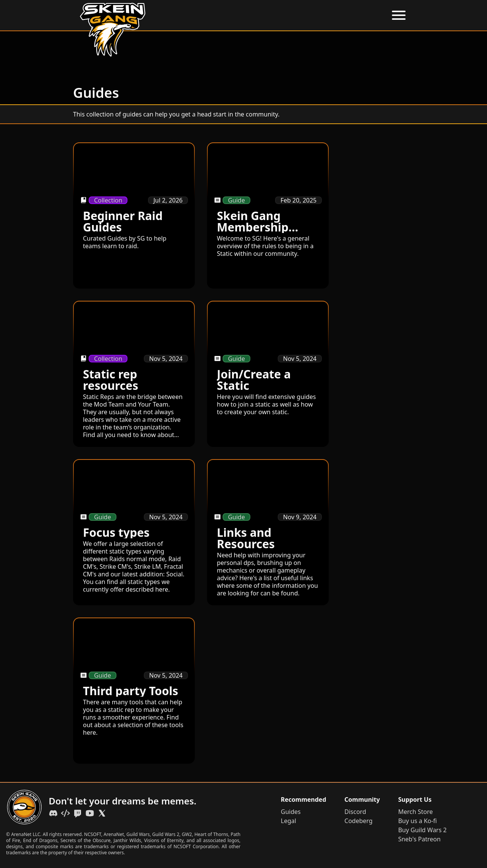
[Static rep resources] (134, 374)
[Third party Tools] (134, 691)
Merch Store (415, 812)
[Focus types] (134, 532)
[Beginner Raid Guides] (134, 215)
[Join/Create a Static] (268, 374)
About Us (243, 15)
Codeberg (358, 821)
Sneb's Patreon (419, 839)
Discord (355, 812)
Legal (288, 821)
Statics (340, 15)
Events (278, 15)
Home (209, 15)
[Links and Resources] (268, 532)
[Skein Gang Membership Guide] (268, 215)
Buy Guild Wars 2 (422, 830)
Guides (309, 15)
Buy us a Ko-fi (417, 821)
